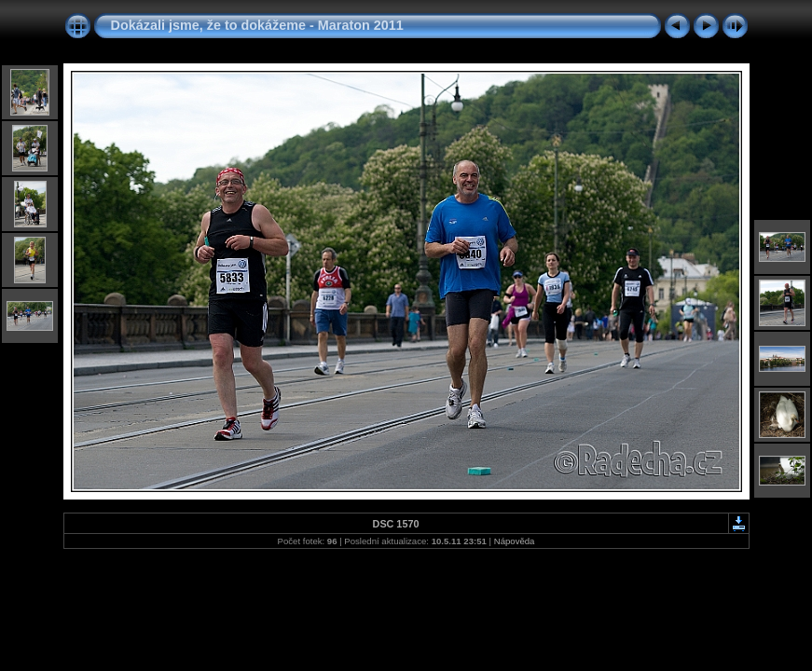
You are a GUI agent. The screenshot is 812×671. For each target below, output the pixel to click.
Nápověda (515, 541)
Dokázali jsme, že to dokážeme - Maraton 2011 (257, 25)
